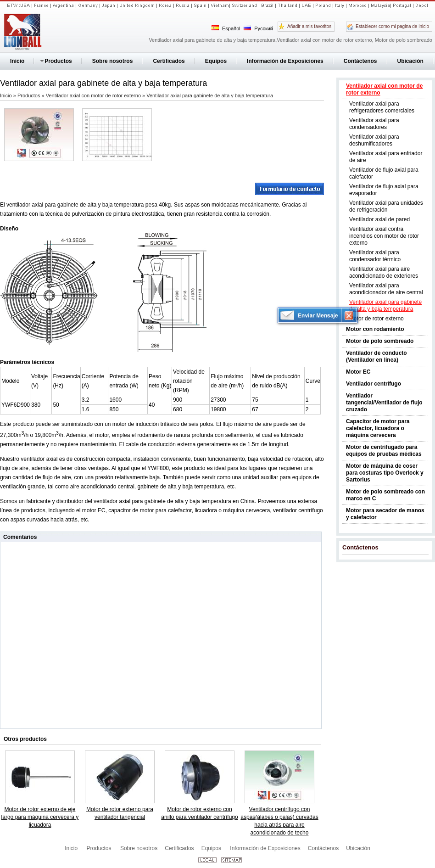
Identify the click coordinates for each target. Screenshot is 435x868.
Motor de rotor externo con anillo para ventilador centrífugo (199, 813)
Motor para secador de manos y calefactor (385, 514)
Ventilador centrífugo (374, 384)
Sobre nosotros (139, 848)
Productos (30, 95)
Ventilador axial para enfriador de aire (386, 157)
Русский (258, 28)
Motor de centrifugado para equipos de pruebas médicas (384, 451)
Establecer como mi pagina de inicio (392, 26)
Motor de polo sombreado (380, 341)
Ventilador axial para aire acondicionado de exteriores (384, 272)
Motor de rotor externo (376, 319)
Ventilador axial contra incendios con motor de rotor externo (384, 236)
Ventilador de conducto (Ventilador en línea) (376, 356)
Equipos (212, 848)
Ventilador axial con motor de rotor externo (384, 89)
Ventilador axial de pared (379, 219)
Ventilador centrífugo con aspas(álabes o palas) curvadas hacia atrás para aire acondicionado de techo (279, 821)
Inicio (7, 95)
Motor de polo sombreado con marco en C (385, 495)
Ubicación (358, 848)
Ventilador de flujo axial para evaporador (384, 190)
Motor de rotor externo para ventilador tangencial (120, 813)
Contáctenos (360, 547)
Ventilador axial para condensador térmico (375, 256)
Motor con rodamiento (375, 329)
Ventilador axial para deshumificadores (374, 140)
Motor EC (358, 372)
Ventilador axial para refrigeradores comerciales (382, 107)
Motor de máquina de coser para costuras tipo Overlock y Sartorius (385, 473)
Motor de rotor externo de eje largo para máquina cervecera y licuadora (40, 817)
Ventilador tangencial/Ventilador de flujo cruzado (384, 403)
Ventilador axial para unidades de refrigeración (386, 206)
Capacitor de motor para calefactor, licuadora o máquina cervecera (378, 428)
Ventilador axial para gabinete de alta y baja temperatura (385, 305)
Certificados (179, 848)
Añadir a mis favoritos (309, 26)
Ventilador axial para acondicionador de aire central (386, 289)
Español (226, 28)
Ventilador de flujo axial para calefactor (384, 173)
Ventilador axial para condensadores (374, 124)
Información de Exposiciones (265, 848)
